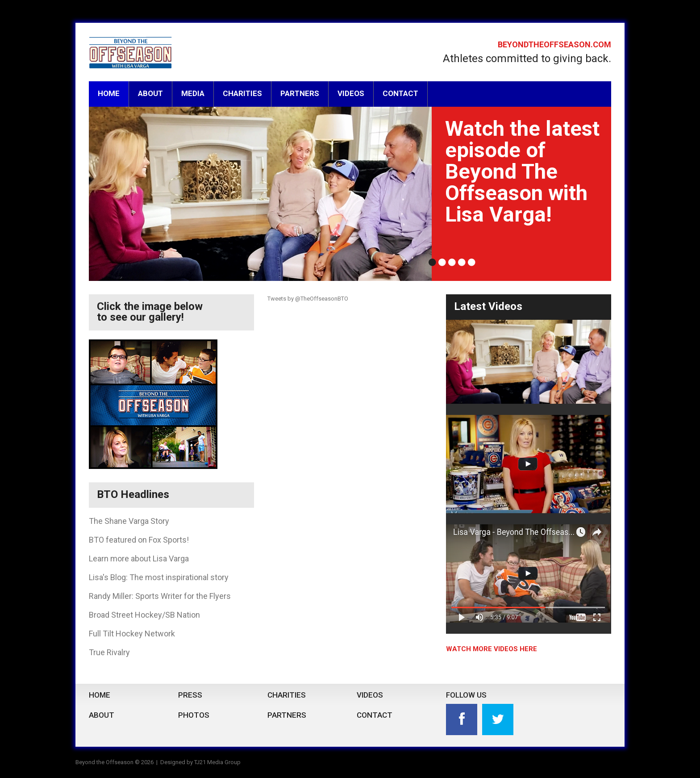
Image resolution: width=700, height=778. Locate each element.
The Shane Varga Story (129, 521)
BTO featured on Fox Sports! (139, 540)
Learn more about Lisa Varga (139, 558)
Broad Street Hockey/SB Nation (144, 615)
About (150, 93)
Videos (351, 93)
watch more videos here (492, 649)
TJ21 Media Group (217, 762)
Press (190, 695)
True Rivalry (109, 652)
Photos (194, 715)
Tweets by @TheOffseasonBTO (308, 299)
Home (109, 93)
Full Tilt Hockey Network (132, 634)
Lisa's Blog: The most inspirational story (159, 577)
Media (193, 93)
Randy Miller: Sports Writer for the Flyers (160, 596)
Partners (300, 93)
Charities (242, 93)
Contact (400, 93)
